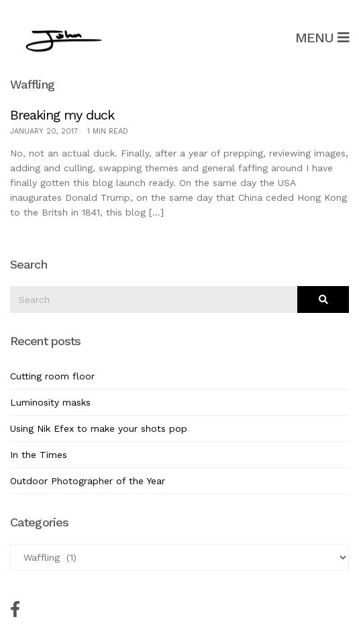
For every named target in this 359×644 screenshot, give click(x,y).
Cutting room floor (52, 376)
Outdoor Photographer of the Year (88, 481)
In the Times (39, 455)
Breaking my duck (62, 115)
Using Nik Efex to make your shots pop (99, 428)
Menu (322, 38)
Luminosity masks (50, 402)
